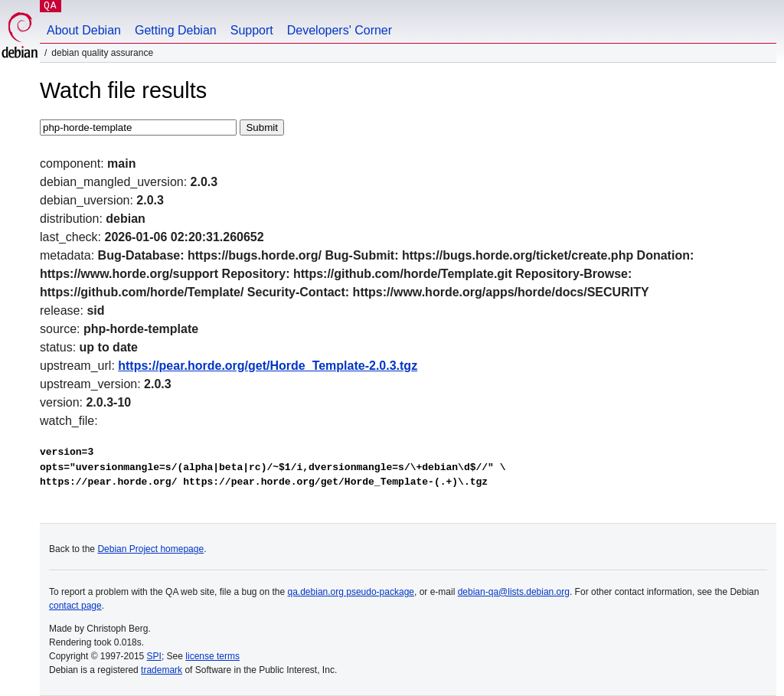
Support (252, 30)
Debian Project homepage (150, 549)
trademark (162, 670)
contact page (75, 606)
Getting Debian (176, 30)
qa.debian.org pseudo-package (351, 592)
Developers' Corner (340, 30)
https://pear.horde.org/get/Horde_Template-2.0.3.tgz (268, 366)
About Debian (84, 30)
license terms (212, 656)
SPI (154, 656)
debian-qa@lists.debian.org (514, 592)
